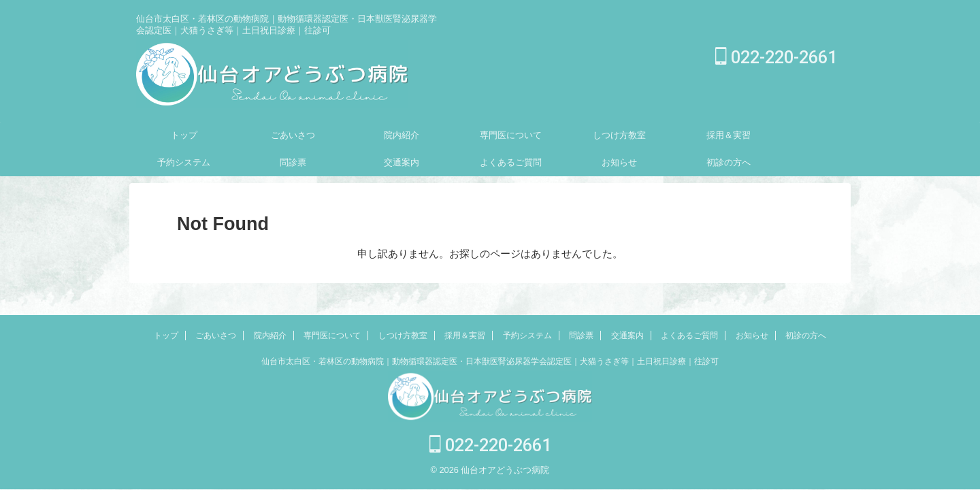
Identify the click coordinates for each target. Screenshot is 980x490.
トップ (184, 135)
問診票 (293, 162)
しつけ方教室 (619, 135)
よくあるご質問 (511, 162)
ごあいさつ (293, 135)
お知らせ (619, 162)
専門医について (511, 135)
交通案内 (402, 162)
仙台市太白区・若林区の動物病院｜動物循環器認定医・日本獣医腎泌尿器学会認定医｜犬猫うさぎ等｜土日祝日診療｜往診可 (490, 363)
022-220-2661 (776, 58)
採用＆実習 (729, 135)
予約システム (184, 162)
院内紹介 (402, 135)
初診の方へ (729, 162)
